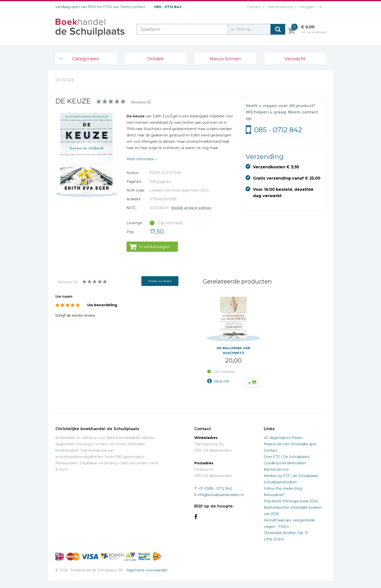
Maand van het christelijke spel (290, 444)
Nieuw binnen (225, 59)
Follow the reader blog (283, 488)
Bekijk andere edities (191, 208)
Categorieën (86, 59)
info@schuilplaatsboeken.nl (220, 495)
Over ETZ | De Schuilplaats (286, 457)
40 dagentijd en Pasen (283, 438)
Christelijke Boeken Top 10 (286, 533)
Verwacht (295, 59)
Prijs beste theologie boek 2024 (291, 501)
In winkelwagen (155, 247)
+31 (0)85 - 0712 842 (215, 488)
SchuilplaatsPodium (281, 482)
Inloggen (307, 7)
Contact (253, 7)
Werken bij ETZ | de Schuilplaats (291, 476)
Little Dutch (274, 539)
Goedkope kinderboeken (285, 463)
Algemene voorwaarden (147, 570)
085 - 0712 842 (278, 130)
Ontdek (156, 59)
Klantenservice (279, 7)
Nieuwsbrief (274, 495)
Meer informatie (140, 159)
